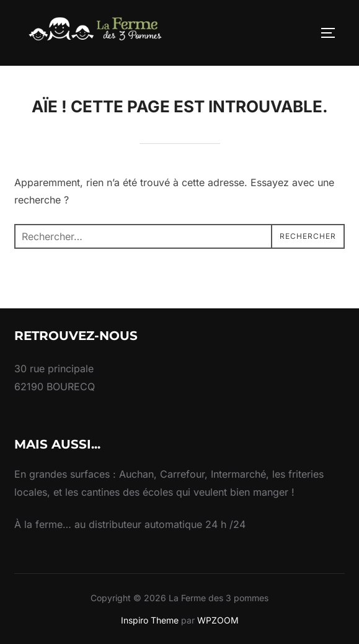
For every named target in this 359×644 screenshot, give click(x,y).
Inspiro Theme (150, 620)
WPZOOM (218, 620)
